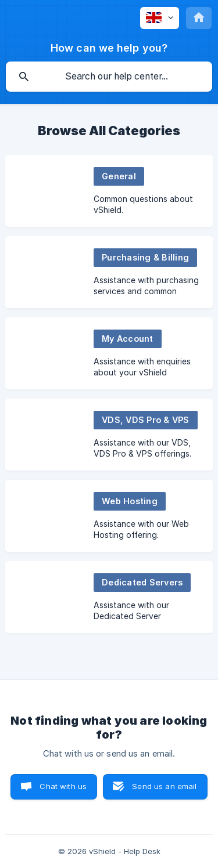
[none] (160, 18)
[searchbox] (109, 77)
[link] (109, 191)
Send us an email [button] (164, 786)
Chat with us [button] (63, 786)
